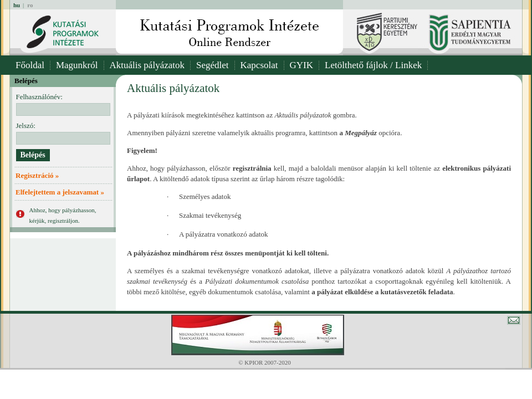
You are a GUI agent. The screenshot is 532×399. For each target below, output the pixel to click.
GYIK (302, 65)
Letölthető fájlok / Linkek (373, 65)
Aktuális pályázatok (147, 65)
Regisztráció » (37, 175)
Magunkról (77, 65)
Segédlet (213, 65)
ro (30, 5)
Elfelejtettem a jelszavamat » (60, 192)
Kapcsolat (259, 65)
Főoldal (30, 65)
